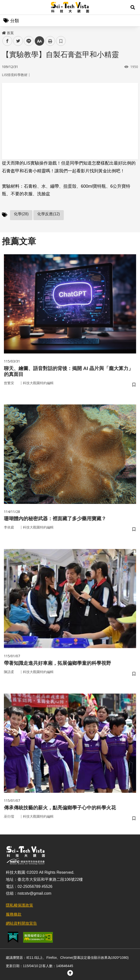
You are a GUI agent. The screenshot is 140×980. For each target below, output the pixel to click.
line (27, 41)
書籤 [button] (61, 41)
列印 (50, 41)
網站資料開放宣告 (21, 923)
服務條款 (14, 914)
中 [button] (39, 41)
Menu (7, 7)
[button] (133, 7)
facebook (7, 41)
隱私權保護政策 (19, 905)
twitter (18, 41)
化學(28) (21, 214)
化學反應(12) (48, 214)
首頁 (8, 33)
